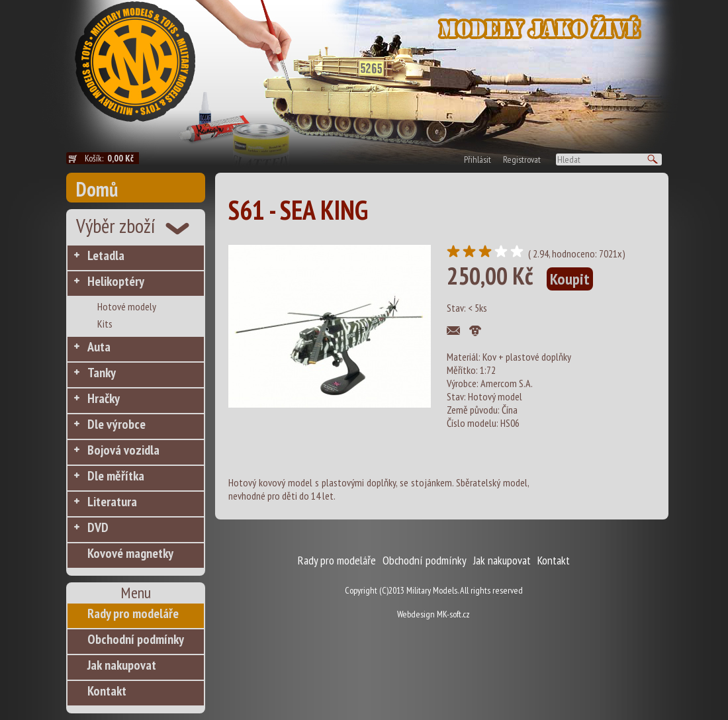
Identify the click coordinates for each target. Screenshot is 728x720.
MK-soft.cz (453, 614)
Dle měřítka (116, 476)
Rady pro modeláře (133, 613)
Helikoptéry (116, 281)
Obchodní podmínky (136, 639)
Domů (97, 189)
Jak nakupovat (122, 665)
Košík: (112, 158)
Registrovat (522, 159)
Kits (105, 324)
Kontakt (107, 691)
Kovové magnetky (130, 553)
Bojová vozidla (123, 450)
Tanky (102, 373)
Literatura (112, 502)
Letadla (106, 255)
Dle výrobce (116, 424)
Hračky (104, 398)
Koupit (570, 279)
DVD (98, 527)
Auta (99, 347)
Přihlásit (478, 159)
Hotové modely (127, 306)
